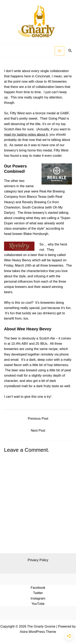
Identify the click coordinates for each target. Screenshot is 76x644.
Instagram (38, 598)
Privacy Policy (38, 560)
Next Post (38, 430)
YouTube (38, 604)
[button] (70, 51)
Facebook (38, 588)
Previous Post (38, 418)
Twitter (38, 593)
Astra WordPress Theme (38, 632)
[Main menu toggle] (59, 51)
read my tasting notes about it (26, 134)
